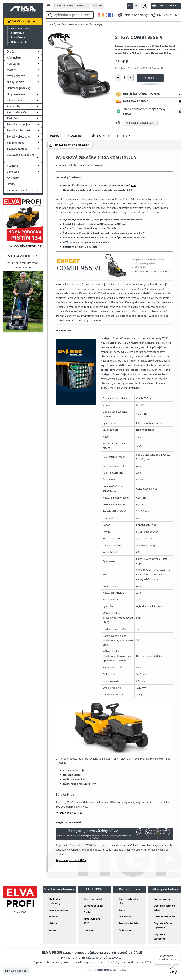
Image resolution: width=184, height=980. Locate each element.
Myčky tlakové (16, 76)
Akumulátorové (20, 28)
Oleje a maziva (16, 94)
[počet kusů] (124, 78)
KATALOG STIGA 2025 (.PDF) (72, 145)
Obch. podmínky (64, 6)
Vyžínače (12, 166)
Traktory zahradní (18, 149)
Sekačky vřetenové (19, 137)
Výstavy (53, 930)
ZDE (133, 185)
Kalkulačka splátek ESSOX (140, 123)
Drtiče (11, 52)
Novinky (88, 930)
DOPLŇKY (124, 136)
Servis (122, 910)
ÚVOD (50, 24)
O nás (87, 912)
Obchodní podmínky (54, 901)
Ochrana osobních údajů (164, 908)
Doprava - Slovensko (160, 937)
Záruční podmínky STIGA (69, 813)
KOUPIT (150, 78)
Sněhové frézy (16, 143)
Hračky (11, 184)
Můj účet (145, 6)
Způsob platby (162, 899)
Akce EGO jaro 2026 (92, 921)
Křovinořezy (14, 58)
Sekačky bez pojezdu (20, 125)
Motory (11, 70)
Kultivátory (14, 64)
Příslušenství (19, 38)
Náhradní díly (19, 42)
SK (136, 6)
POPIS (54, 136)
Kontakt (98, 6)
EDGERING (103, 970)
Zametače (13, 172)
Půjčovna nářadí (93, 899)
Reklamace (83, 6)
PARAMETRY (74, 136)
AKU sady (13, 178)
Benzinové (17, 33)
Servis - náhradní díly (128, 901)
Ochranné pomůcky (19, 88)
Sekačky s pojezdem (24, 21)
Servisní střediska (129, 923)
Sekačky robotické (18, 131)
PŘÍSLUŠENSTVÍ (100, 136)
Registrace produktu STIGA (71, 860)
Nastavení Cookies (16, 971)
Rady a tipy (125, 930)
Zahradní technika (18, 190)
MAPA (99, 15)
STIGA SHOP (23, 8)
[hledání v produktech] (73, 15)
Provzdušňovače (17, 113)
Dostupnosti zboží (164, 917)
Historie (53, 923)
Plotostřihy (14, 106)
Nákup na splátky (136, 15)
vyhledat (51, 15)
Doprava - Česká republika (163, 925)
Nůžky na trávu (16, 82)
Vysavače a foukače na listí (21, 157)
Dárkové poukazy (94, 906)
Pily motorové (15, 100)
